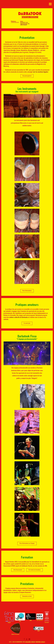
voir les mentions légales (40, 72)
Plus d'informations (27, 291)
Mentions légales (40, 642)
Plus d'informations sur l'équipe (27, 543)
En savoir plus (27, 323)
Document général (27, 76)
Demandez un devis (27, 596)
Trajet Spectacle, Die (25, 24)
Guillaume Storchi (30, 642)
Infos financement (18, 570)
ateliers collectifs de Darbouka (19, 318)
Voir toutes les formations (35, 570)
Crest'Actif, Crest (24, 23)
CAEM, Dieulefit (24, 25)
